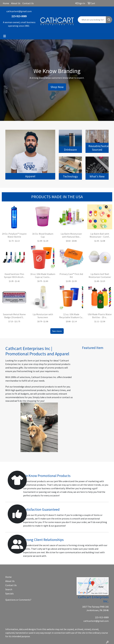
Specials (9, 593)
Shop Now (57, 87)
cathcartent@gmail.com (19, 11)
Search (9, 589)
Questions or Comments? (18, 600)
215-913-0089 (102, 617)
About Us (16, 3)
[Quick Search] (92, 20)
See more (57, 331)
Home (6, 3)
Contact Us (28, 3)
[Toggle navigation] (5, 36)
